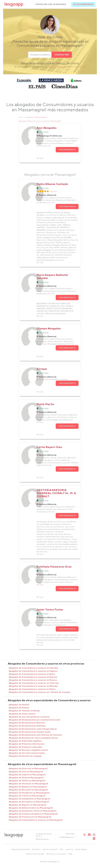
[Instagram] (94, 835)
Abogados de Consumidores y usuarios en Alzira (32, 674)
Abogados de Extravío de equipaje (25, 756)
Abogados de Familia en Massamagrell (27, 781)
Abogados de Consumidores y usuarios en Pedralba (33, 668)
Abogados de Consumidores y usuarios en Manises (33, 677)
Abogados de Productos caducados (26, 747)
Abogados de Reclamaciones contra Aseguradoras (33, 729)
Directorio (36, 849)
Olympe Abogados (49, 328)
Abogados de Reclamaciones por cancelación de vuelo (35, 720)
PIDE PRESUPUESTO (67, 150)
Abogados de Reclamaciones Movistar (27, 723)
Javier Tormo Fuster (50, 609)
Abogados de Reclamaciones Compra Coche (30, 732)
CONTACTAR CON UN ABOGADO (51, 4)
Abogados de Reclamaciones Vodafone (27, 726)
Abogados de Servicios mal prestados (27, 753)
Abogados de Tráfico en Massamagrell (27, 796)
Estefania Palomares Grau (54, 567)
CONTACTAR (62, 55)
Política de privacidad (35, 854)
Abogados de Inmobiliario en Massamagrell (29, 799)
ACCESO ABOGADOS (83, 4)
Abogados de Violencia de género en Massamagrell (33, 814)
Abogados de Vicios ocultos (22, 714)
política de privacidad (77, 67)
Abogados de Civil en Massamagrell (26, 772)
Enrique (42, 369)
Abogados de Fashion (19, 708)
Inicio (21, 117)
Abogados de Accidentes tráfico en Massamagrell (33, 811)
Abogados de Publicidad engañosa (25, 741)
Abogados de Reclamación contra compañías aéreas (33, 738)
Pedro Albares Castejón (52, 184)
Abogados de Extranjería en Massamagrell (29, 802)
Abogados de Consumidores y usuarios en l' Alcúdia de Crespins (40, 692)
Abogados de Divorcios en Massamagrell (28, 769)
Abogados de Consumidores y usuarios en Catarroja (34, 683)
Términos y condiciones (56, 854)
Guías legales (81, 849)
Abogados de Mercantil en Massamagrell (28, 790)
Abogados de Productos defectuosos (27, 744)
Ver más (47, 146)
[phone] (40, 55)
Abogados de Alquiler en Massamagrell (28, 805)
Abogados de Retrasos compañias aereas (28, 750)
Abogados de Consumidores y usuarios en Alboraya (33, 686)
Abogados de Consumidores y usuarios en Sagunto (33, 671)
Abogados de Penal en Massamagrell (26, 778)
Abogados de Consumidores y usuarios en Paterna (33, 680)
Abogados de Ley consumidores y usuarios (29, 717)
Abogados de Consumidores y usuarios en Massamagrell (40, 121)
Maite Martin (45, 404)
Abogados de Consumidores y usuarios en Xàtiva (32, 689)
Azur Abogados (47, 128)
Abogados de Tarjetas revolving (24, 711)
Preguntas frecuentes (21, 849)
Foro (62, 849)
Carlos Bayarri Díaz (49, 447)
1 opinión (53, 191)
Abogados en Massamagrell (36, 117)
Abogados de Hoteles (19, 705)
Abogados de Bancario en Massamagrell (28, 787)
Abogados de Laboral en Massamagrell (27, 775)
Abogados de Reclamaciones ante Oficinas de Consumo (35, 735)
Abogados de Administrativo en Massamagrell (31, 808)
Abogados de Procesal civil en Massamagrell (30, 817)
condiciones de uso (56, 67)
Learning (69, 849)
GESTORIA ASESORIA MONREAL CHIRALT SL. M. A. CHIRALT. (57, 493)
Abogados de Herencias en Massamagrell (29, 784)
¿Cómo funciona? (50, 849)
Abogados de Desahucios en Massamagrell (29, 793)
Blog (70, 854)
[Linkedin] (94, 839)
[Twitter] (85, 835)
